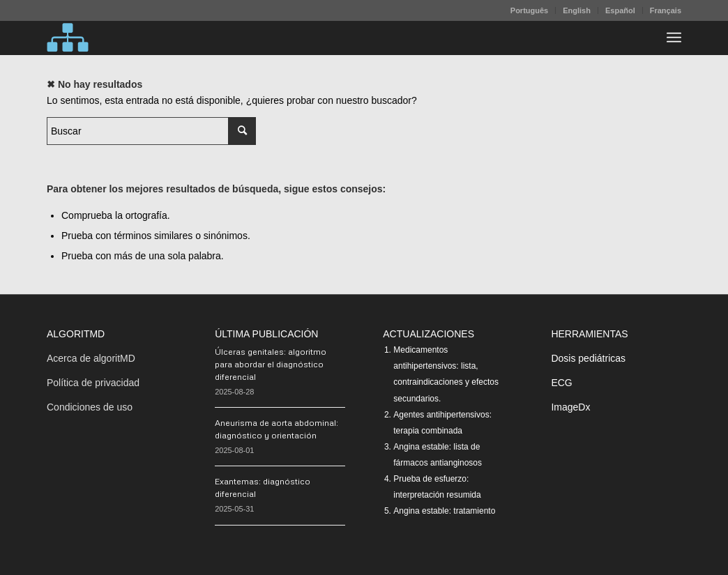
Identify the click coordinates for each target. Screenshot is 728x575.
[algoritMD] (68, 38)
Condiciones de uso (90, 407)
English (577, 10)
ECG (561, 383)
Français (666, 10)
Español (620, 10)
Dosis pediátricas (588, 358)
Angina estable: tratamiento (444, 511)
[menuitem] (530, 10)
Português (529, 10)
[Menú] (674, 38)
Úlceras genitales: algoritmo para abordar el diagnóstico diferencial (271, 364)
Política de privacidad (93, 383)
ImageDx (570, 407)
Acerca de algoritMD (91, 358)
